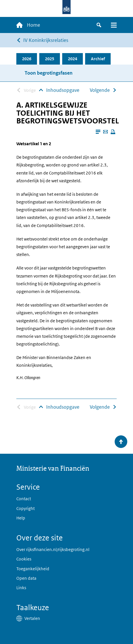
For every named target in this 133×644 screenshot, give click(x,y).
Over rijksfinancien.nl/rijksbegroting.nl (53, 549)
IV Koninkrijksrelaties (46, 40)
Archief (98, 59)
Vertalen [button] (32, 618)
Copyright (26, 508)
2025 (50, 59)
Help (21, 518)
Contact (24, 499)
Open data (26, 578)
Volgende (100, 90)
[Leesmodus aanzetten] (98, 132)
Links (21, 588)
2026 (27, 59)
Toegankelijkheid (33, 569)
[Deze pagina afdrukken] (113, 132)
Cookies (24, 559)
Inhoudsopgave (63, 90)
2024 (73, 59)
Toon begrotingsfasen (49, 73)
